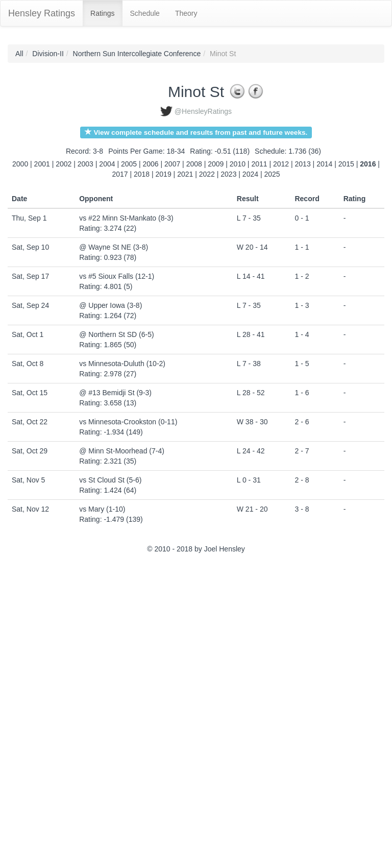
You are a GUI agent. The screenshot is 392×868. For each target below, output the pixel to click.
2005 (129, 164)
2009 (216, 164)
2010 (238, 164)
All (19, 54)
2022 (207, 174)
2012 (281, 164)
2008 (194, 164)
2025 (272, 174)
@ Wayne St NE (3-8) (114, 247)
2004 (107, 164)
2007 (172, 164)
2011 (259, 164)
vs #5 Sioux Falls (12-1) (117, 276)
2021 (185, 174)
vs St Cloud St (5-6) (110, 480)
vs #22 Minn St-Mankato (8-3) (126, 218)
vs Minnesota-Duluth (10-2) (122, 364)
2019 (164, 174)
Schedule (145, 13)
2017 (120, 174)
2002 (64, 164)
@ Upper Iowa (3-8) (111, 305)
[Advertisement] (54, 712)
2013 (303, 164)
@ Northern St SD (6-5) (116, 334)
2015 (346, 164)
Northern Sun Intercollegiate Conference (137, 54)
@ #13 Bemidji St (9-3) (115, 393)
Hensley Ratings (42, 13)
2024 (250, 174)
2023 (228, 174)
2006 (151, 164)
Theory (186, 13)
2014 (324, 164)
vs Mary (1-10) (102, 509)
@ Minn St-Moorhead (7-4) (122, 451)
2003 (85, 164)
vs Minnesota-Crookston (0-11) (128, 422)
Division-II (48, 54)
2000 (20, 164)
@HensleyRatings (203, 111)
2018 (142, 174)
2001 (42, 164)
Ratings (102, 13)
